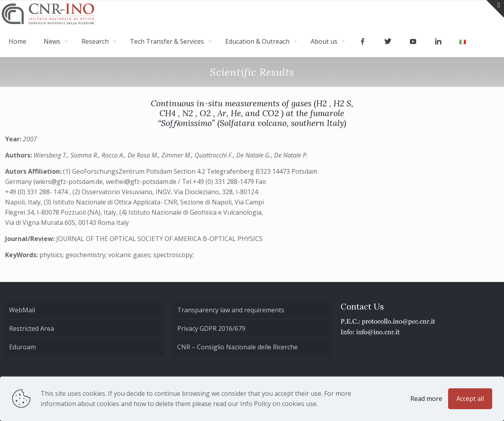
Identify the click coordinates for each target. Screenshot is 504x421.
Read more (426, 399)
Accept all (470, 399)
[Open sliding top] (495, 9)
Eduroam (22, 347)
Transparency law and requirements (231, 310)
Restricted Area (31, 328)
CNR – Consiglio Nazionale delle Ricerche (237, 347)
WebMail (22, 310)
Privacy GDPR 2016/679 (211, 328)
